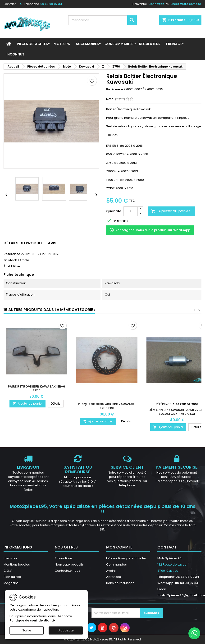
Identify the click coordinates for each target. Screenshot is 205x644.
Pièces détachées (32, 44)
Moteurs (62, 44)
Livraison (10, 558)
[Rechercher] (102, 20)
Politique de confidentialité (32, 620)
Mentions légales (17, 564)
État (7, 266)
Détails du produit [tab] (23, 243)
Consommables (119, 44)
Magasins (11, 583)
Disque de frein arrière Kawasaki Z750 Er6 (107, 406)
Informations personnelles (126, 558)
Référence (114, 89)
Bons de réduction (120, 583)
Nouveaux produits (69, 564)
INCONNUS (15, 54)
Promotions (64, 558)
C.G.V (8, 571)
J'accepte (66, 630)
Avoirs (111, 571)
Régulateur (150, 44)
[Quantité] (131, 211)
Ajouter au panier (171, 211)
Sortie (27, 630)
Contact (10, 4)
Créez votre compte (186, 4)
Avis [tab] (52, 243)
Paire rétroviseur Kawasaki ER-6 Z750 (36, 388)
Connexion (156, 4)
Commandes (116, 564)
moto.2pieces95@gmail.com (181, 595)
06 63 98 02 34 (51, 4)
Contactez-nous (67, 571)
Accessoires (87, 44)
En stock (10, 260)
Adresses (114, 577)
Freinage (174, 44)
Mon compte (119, 547)
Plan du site (12, 577)
